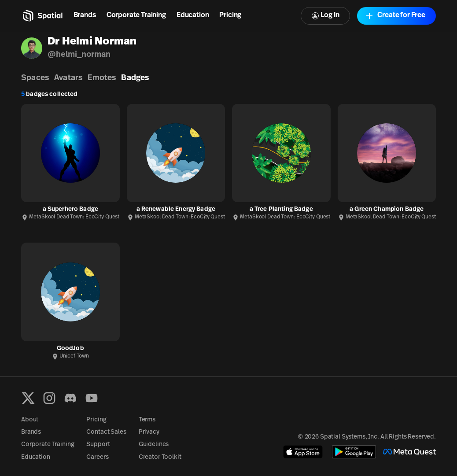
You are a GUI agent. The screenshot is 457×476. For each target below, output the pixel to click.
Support (98, 445)
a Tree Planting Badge (281, 209)
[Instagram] (49, 398)
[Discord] (70, 398)
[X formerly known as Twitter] (28, 398)
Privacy (149, 432)
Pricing (230, 15)
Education (193, 15)
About (30, 420)
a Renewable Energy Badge (176, 209)
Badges (135, 78)
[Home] (42, 16)
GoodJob (70, 349)
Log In (325, 16)
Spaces (35, 78)
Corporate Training (136, 15)
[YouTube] (92, 398)
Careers (97, 457)
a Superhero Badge (70, 209)
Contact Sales (106, 432)
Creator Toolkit (160, 457)
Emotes (102, 78)
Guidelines (154, 445)
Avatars (68, 78)
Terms (147, 420)
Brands (85, 15)
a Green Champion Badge (387, 209)
